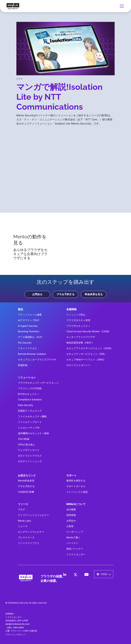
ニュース (23, 526)
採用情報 (71, 515)
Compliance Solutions (30, 399)
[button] (121, 6)
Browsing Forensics (29, 331)
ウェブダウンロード (29, 450)
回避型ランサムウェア (30, 411)
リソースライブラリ (29, 543)
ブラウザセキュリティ (78, 326)
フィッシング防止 (76, 315)
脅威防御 (23, 365)
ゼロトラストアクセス (30, 456)
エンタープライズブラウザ (81, 337)
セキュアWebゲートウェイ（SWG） (86, 359)
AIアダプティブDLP (29, 320)
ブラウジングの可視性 (30, 388)
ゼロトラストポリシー (78, 365)
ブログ (21, 509)
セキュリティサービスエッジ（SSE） (86, 354)
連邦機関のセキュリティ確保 (33, 433)
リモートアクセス (27, 348)
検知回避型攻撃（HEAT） (80, 343)
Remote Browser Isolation (32, 354)
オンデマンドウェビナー (31, 532)
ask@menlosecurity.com (17, 624)
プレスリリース (26, 537)
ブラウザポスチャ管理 (78, 320)
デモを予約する (66, 294)
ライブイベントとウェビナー (33, 515)
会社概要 (71, 509)
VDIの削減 (24, 439)
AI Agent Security (28, 326)
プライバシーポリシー (16, 635)
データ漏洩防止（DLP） (31, 337)
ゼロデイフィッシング (30, 461)
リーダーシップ (75, 532)
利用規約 (10, 614)
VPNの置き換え (26, 445)
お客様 (70, 526)
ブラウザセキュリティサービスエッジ (38, 383)
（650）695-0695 (15, 628)
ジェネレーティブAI (29, 428)
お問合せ (37, 294)
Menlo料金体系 (26, 481)
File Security (25, 343)
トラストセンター (76, 554)
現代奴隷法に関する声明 (17, 621)
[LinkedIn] (65, 575)
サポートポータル (76, 486)
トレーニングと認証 (77, 492)
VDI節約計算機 (26, 492)
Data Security (26, 405)
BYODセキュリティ (28, 394)
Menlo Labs (24, 521)
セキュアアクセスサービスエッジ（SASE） (90, 348)
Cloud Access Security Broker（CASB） (89, 331)
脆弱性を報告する (76, 481)
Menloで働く (73, 537)
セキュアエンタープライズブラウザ (37, 359)
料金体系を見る (94, 294)
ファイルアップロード (30, 422)
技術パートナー (75, 549)
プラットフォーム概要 (30, 315)
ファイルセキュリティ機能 (32, 416)
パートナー (72, 543)
